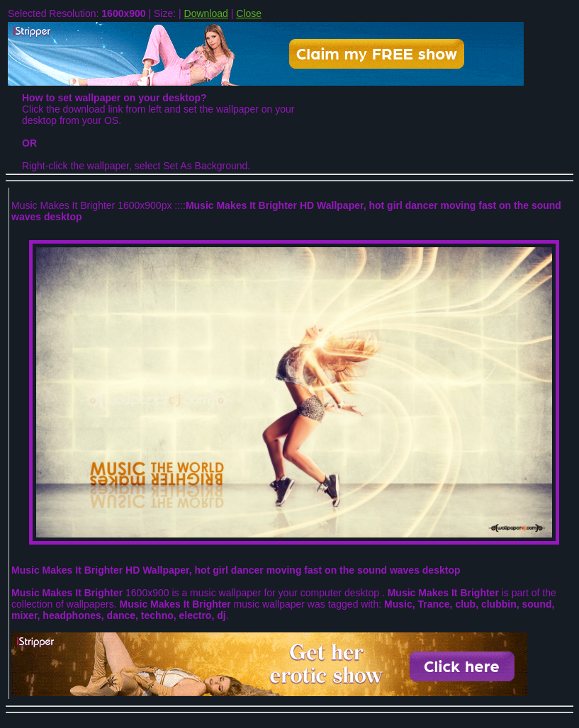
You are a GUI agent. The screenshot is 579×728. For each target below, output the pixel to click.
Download (206, 13)
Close (249, 13)
